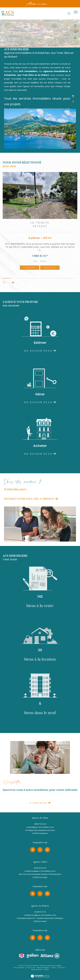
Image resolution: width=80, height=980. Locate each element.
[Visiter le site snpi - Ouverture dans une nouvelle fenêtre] (22, 956)
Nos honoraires (19, 968)
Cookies (46, 970)
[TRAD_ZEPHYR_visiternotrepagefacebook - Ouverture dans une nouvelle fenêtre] (33, 850)
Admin (54, 968)
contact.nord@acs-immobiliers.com (40, 915)
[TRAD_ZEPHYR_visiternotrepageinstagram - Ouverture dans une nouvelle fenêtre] (47, 850)
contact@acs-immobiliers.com (40, 827)
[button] (13, 283)
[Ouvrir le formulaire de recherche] (69, 14)
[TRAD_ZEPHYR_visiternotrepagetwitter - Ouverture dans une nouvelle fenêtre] (40, 850)
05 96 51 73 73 (40, 912)
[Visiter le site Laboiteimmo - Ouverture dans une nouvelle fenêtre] (40, 974)
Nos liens (62, 968)
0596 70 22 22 (40, 824)
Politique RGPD (36, 970)
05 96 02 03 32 (40, 868)
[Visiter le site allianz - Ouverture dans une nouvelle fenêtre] (50, 956)
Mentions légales (43, 968)
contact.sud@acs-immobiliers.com (40, 871)
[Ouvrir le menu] (76, 12)
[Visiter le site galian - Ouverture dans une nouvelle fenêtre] (33, 956)
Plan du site (31, 968)
